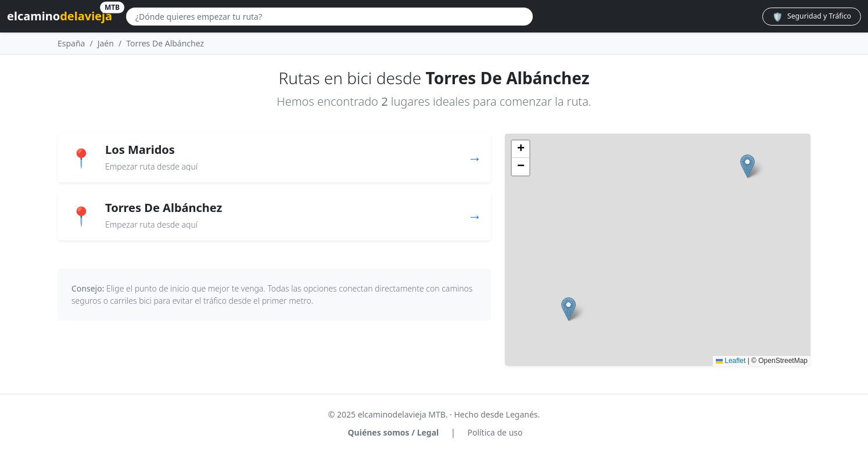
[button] (747, 166)
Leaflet (731, 361)
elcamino (60, 14)
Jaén (106, 43)
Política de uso (495, 432)
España (71, 43)
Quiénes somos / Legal (394, 432)
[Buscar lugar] (329, 17)
